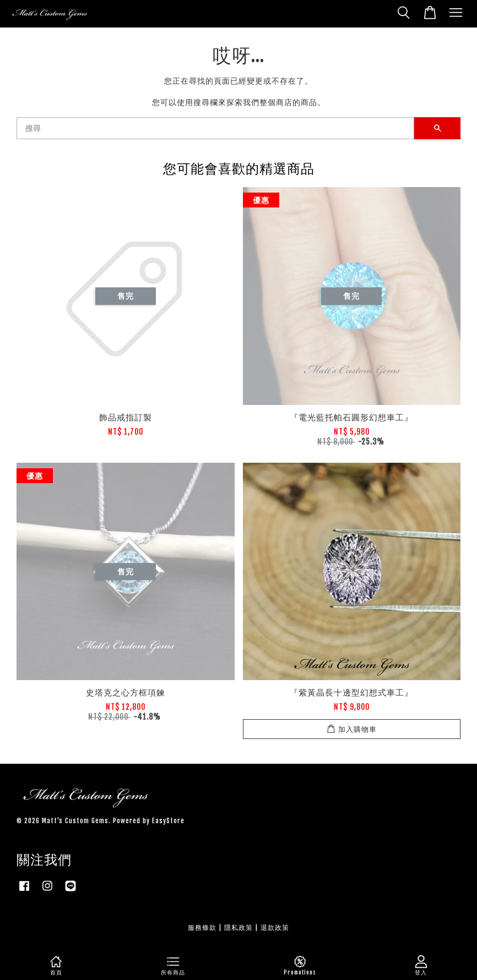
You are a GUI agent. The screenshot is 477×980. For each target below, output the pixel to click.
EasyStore (168, 821)
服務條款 (202, 927)
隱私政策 (238, 927)
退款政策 (275, 927)
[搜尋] (215, 128)
